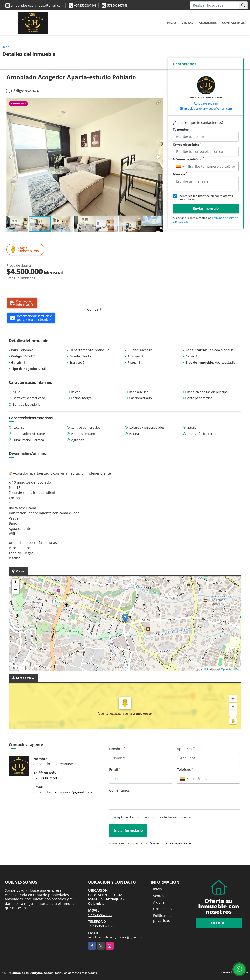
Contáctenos (233, 23)
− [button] (16, 590)
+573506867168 (85, 5)
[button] (158, 103)
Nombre (117, 749)
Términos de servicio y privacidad (170, 843)
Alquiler (160, 902)
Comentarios (120, 790)
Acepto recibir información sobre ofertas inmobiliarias (153, 817)
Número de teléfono (188, 159)
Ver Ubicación (111, 713)
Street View (26, 250)
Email (115, 769)
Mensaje (180, 174)
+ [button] (16, 583)
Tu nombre (182, 130)
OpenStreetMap (230, 669)
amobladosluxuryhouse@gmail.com (37, 5)
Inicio (171, 23)
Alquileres (208, 23)
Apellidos (186, 749)
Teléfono (185, 769)
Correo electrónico (187, 144)
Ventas (187, 23)
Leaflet (204, 669)
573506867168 (117, 5)
